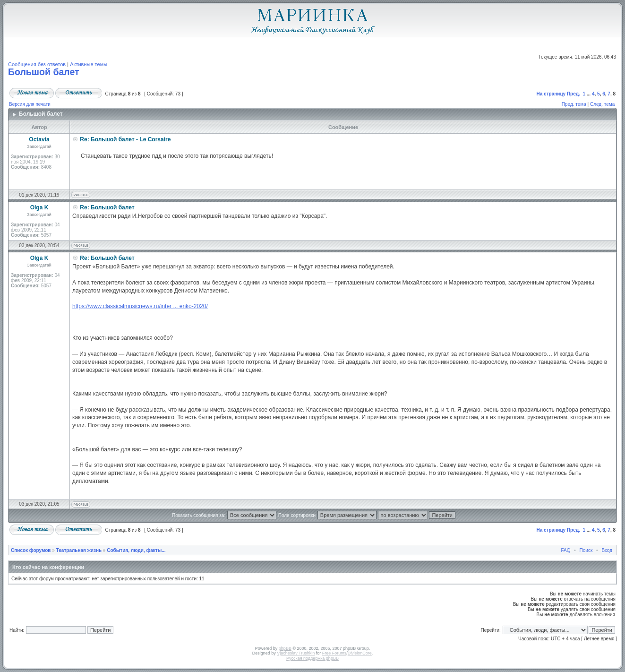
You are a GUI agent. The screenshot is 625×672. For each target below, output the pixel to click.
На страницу (551, 94)
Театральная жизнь (79, 550)
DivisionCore (360, 653)
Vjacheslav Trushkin (296, 653)
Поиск (586, 550)
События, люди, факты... (136, 550)
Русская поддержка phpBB (312, 658)
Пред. (574, 94)
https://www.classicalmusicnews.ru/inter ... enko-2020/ (140, 306)
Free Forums (334, 653)
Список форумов (31, 550)
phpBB (285, 648)
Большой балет (44, 72)
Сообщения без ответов (37, 64)
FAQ (566, 550)
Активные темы (89, 64)
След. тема (602, 104)
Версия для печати (30, 104)
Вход (607, 550)
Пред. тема (574, 104)
